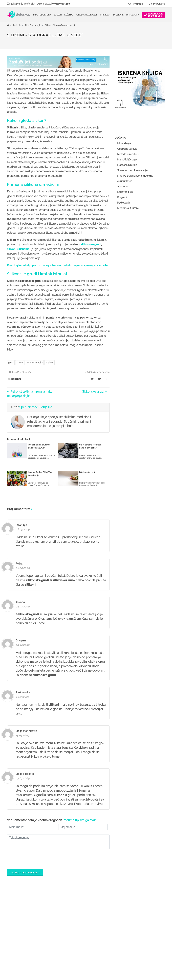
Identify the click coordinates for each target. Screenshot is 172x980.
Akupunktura (125, 181)
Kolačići (139, 919)
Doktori (71, 909)
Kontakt (139, 936)
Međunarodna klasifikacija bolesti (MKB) (81, 938)
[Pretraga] (140, 4)
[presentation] (33, 858)
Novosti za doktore (111, 946)
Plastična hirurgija (33, 25)
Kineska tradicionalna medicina (135, 176)
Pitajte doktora (42, 15)
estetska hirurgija (34, 363)
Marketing (140, 925)
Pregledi (122, 197)
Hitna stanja (124, 143)
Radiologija (124, 203)
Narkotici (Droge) (127, 160)
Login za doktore (110, 952)
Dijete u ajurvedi (87, 472)
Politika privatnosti (145, 914)
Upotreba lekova (127, 149)
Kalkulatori (73, 946)
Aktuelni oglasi (143, 941)
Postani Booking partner (114, 919)
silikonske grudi (91, 244)
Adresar (139, 930)
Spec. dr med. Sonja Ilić (36, 407)
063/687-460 (62, 4)
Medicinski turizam (128, 208)
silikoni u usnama (18, 249)
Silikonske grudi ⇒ (95, 392)
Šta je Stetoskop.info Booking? (112, 911)
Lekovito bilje (125, 192)
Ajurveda (122, 187)
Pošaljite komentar (25, 873)
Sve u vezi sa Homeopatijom (134, 170)
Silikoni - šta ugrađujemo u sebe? (60, 25)
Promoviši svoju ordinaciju (115, 941)
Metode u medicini (128, 154)
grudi (11, 363)
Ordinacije (73, 914)
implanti (49, 363)
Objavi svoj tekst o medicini (116, 936)
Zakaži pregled (75, 919)
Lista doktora (108, 957)
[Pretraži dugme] (130, 4)
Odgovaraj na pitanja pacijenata (112, 927)
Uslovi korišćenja (144, 946)
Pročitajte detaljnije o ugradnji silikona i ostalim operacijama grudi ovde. (58, 265)
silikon (20, 363)
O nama (139, 909)
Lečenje (17, 25)
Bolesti (71, 930)
